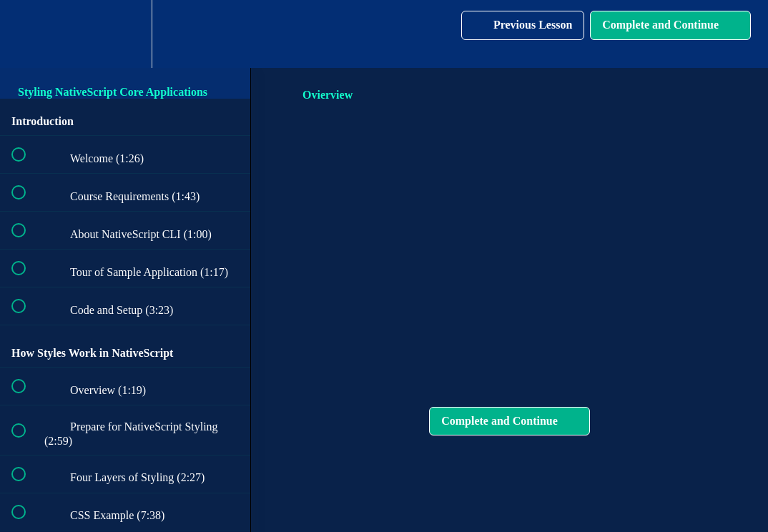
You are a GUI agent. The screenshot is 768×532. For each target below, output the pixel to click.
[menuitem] (125, 34)
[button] (26, 34)
